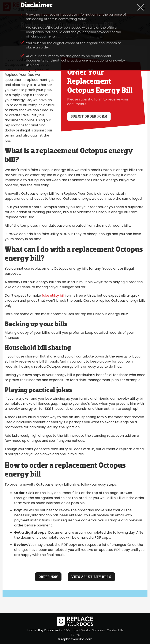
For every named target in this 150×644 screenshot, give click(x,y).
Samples (98, 630)
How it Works (81, 630)
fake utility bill (53, 295)
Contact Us (115, 630)
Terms (76, 635)
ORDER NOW (48, 577)
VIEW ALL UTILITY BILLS (91, 577)
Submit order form (89, 116)
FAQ (67, 630)
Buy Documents (50, 630)
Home (32, 630)
